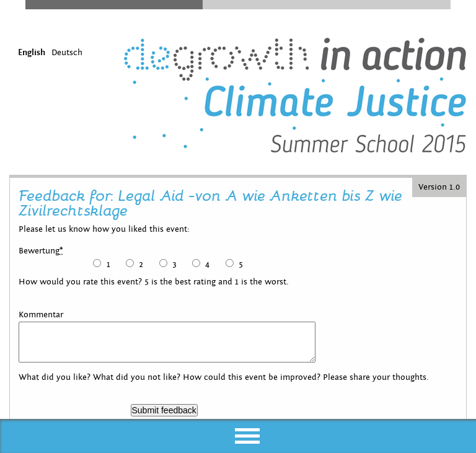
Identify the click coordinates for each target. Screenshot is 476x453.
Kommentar (41, 315)
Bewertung (41, 251)
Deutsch (67, 53)
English (32, 53)
